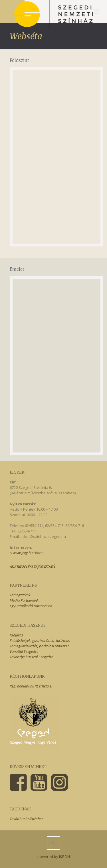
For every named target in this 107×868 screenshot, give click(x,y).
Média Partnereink (24, 600)
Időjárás (16, 635)
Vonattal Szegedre (24, 651)
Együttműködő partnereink (31, 606)
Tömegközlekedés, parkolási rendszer (39, 646)
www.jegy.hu (23, 553)
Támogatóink (20, 595)
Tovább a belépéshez (26, 819)
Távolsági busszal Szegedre (31, 657)
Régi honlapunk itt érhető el (31, 686)
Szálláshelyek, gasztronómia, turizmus (40, 640)
